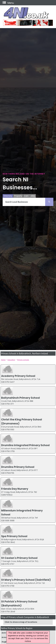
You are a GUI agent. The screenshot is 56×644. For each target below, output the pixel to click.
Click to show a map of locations (21, 622)
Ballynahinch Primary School (21, 398)
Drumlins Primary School (18, 467)
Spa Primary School (14, 536)
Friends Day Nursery (15, 489)
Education (11, 360)
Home (3, 360)
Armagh (6, 637)
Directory (8, 196)
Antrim (5, 633)
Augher (5, 642)
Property (18, 196)
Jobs (33, 196)
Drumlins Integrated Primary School (25, 445)
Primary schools (23, 360)
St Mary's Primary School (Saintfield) (26, 580)
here (32, 638)
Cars (26, 196)
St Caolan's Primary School (19, 558)
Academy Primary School (18, 376)
